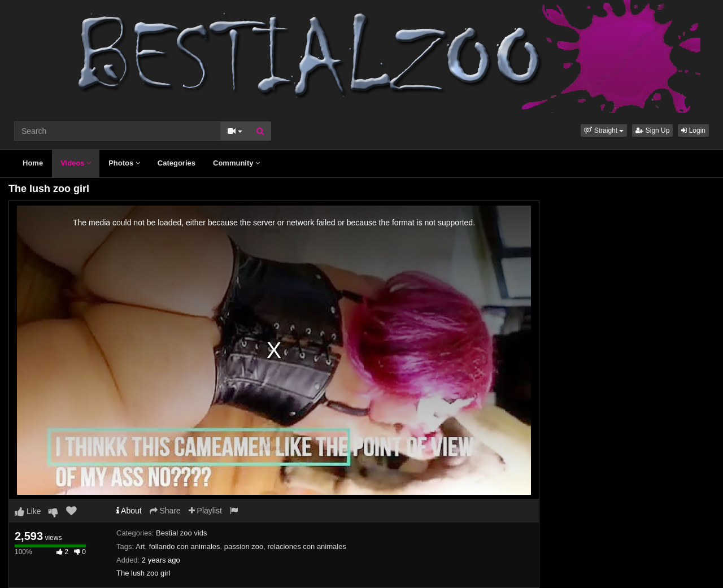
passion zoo (244, 546)
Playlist (205, 511)
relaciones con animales (306, 546)
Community (236, 163)
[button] (604, 130)
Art (140, 546)
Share (165, 511)
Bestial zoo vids (181, 533)
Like (28, 511)
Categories (177, 163)
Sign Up (652, 130)
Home (33, 163)
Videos (76, 163)
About (129, 511)
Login (693, 130)
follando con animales (185, 546)
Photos (124, 163)
